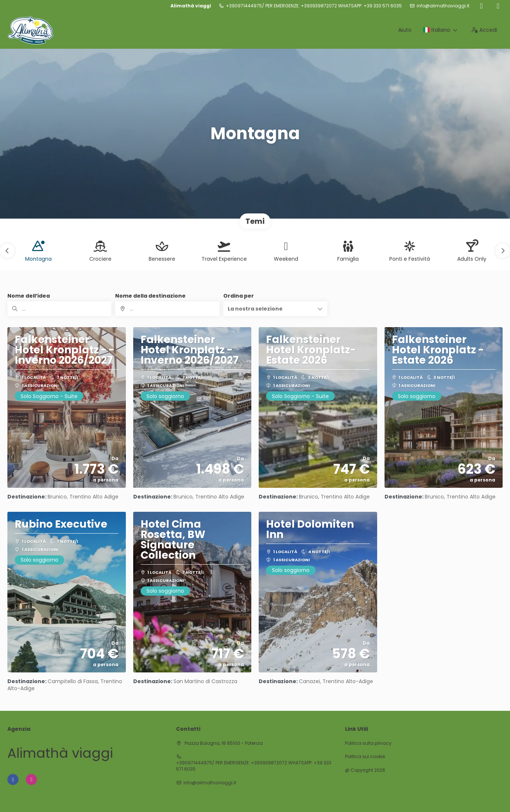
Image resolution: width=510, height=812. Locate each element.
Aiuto (405, 30)
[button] (7, 251)
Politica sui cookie (365, 757)
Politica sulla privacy (368, 743)
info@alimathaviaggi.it (443, 6)
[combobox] (167, 309)
